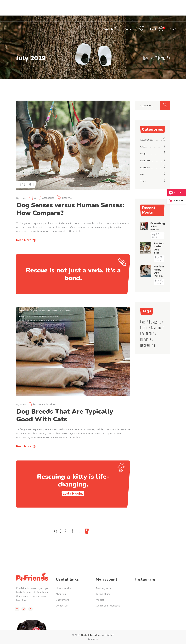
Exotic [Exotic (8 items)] (144, 328)
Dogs (143, 153)
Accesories (48, 198)
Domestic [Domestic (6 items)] (155, 322)
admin (23, 198)
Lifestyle (67, 198)
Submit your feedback (108, 606)
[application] (73, 352)
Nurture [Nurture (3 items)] (145, 345)
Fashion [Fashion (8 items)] (156, 328)
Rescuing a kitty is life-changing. (73, 481)
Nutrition (51, 404)
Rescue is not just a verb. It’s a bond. (73, 274)
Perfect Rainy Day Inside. (159, 271)
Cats (143, 146)
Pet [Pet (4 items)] (156, 345)
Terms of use (103, 594)
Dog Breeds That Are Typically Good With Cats (65, 415)
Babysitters (62, 600)
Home (146, 58)
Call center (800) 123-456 (134, 3)
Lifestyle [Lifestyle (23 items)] (146, 339)
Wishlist (100, 600)
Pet (142, 174)
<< (56, 531)
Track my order (104, 588)
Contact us (62, 606)
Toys (143, 181)
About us (61, 594)
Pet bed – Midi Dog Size (159, 248)
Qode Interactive (91, 635)
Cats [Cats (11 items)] (143, 322)
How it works (63, 588)
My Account (171, 3)
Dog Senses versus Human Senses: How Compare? (70, 209)
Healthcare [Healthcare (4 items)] (147, 334)
